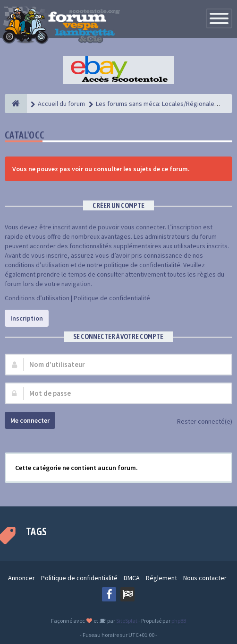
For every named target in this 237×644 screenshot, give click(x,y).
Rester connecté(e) (199, 422)
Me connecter (30, 420)
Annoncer (21, 578)
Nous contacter (205, 578)
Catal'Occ (25, 135)
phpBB (179, 621)
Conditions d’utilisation (37, 298)
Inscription (27, 318)
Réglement (161, 578)
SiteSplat (126, 621)
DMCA (132, 578)
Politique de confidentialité (112, 298)
